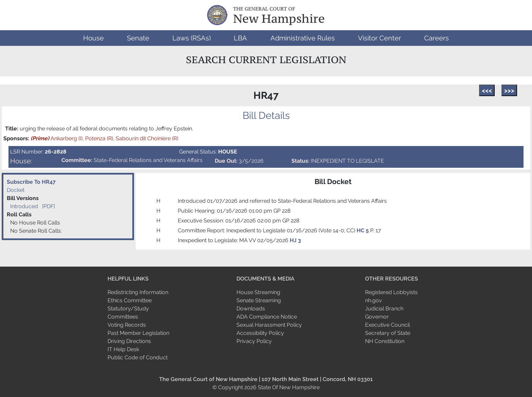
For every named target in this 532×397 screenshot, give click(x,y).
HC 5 (363, 230)
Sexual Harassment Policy (269, 325)
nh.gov (374, 300)
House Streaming (258, 292)
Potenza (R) (99, 138)
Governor (377, 317)
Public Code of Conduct (138, 357)
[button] (93, 38)
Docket (16, 190)
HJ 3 (295, 240)
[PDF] (49, 206)
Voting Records (127, 325)
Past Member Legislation (138, 333)
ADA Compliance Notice (267, 317)
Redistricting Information (138, 292)
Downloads (251, 309)
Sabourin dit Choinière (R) (147, 138)
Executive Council (387, 325)
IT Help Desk (123, 349)
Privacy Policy (254, 341)
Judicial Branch (384, 309)
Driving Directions (129, 341)
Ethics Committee (130, 300)
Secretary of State (388, 333)
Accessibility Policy (260, 333)
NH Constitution (385, 341)
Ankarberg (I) (56, 138)
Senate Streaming (259, 300)
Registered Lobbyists (391, 292)
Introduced (24, 206)
